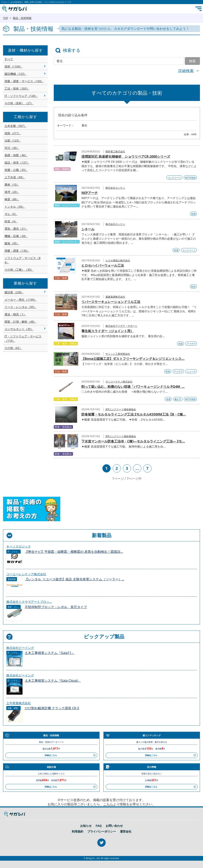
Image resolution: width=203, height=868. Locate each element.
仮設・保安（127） (17, 162)
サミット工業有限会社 (118, 354)
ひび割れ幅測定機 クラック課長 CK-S (52, 708)
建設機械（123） (16, 74)
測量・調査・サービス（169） (24, 81)
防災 (193, 287)
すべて (9, 59)
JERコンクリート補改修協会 (121, 409)
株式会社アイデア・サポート (121, 326)
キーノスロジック (19, 546)
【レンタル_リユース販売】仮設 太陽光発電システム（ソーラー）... (75, 579)
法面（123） (13, 140)
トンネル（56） (15, 207)
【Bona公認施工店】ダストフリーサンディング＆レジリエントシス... (133, 359)
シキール (88, 229)
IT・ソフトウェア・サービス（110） (23, 338)
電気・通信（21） (16, 229)
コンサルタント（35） (19, 329)
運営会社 (126, 831)
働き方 (178, 399)
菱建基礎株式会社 (115, 297)
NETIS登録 (190, 178)
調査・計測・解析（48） (20, 322)
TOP (6, 18)
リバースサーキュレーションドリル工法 (111, 302)
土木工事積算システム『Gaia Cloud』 (53, 681)
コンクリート (174, 178)
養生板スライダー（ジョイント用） (108, 331)
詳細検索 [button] (186, 71)
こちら (108, 804)
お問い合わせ (114, 826)
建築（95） (12, 243)
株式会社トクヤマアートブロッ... (29, 602)
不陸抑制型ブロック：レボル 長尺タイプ (56, 607)
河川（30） (12, 148)
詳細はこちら (51, 755)
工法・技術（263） (17, 88)
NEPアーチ (90, 193)
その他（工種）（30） (19, 270)
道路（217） (13, 133)
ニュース (191, 371)
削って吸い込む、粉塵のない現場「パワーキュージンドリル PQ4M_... (133, 387)
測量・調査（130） (17, 251)
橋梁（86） (12, 199)
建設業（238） (14, 292)
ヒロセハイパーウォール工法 (103, 265)
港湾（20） (12, 192)
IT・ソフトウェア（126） (21, 96)
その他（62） (13, 348)
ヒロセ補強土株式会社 (118, 260)
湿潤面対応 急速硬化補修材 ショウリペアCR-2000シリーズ (126, 156)
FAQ (99, 826)
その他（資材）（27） (19, 103)
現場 (193, 214)
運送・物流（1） (15, 314)
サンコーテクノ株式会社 (119, 382)
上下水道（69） (15, 177)
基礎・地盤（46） (16, 155)
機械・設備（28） (16, 236)
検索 (192, 61)
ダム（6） (11, 214)
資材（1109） (13, 66)
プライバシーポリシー (102, 831)
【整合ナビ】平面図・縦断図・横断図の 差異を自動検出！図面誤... (74, 552)
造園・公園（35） (16, 170)
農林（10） (12, 185)
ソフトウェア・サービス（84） (22, 260)
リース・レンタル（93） (20, 307)
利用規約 (77, 831)
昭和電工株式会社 (115, 151)
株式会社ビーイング (20, 648)
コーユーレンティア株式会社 (26, 574)
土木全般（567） (16, 126)
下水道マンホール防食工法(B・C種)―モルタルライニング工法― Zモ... (133, 441)
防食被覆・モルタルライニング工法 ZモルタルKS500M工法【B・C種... (134, 414)
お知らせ (86, 826)
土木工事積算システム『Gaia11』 (50, 653)
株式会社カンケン (115, 188)
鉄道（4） (11, 221)
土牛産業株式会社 (19, 703)
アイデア (191, 344)
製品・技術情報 (22, 18)
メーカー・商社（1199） (21, 300)
